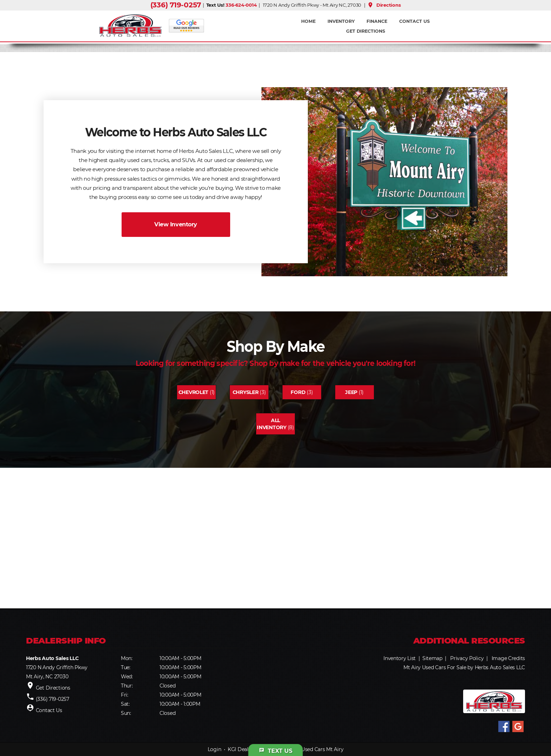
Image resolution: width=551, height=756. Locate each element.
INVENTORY (341, 21)
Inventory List (400, 658)
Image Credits (508, 658)
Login (215, 749)
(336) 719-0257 (176, 5)
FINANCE (377, 21)
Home (308, 21)
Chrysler (246, 392)
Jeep (351, 392)
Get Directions (366, 31)
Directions (384, 5)
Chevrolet (193, 392)
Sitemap (432, 658)
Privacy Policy (467, 658)
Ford (298, 392)
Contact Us (414, 21)
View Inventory (176, 224)
